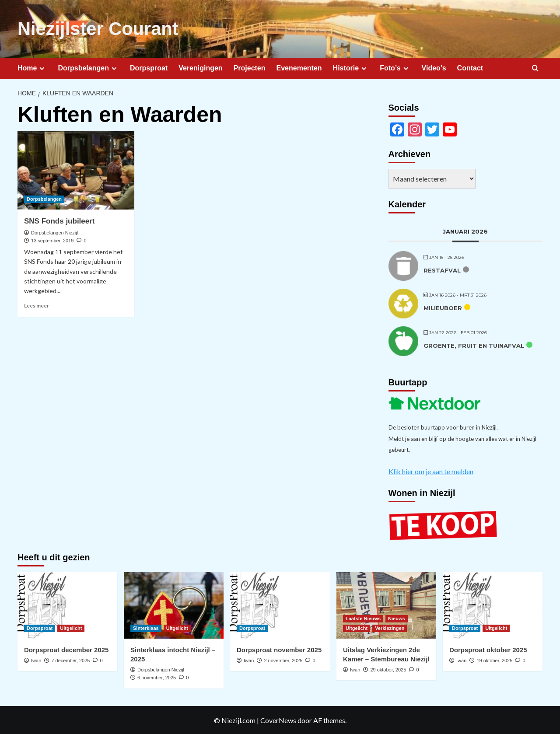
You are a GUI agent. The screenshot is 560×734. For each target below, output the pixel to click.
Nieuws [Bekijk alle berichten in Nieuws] (397, 618)
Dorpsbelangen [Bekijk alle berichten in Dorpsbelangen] (44, 198)
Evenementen (299, 67)
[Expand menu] (42, 68)
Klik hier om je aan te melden (431, 471)
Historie (351, 67)
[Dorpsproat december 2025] (67, 605)
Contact (470, 67)
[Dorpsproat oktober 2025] (493, 605)
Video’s (434, 67)
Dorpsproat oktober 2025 (488, 649)
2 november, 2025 (283, 660)
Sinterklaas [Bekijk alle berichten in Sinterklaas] (146, 627)
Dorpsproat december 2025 (66, 649)
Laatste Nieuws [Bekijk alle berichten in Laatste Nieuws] (363, 618)
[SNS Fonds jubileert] (76, 170)
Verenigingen (200, 67)
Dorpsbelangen (88, 67)
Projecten (250, 67)
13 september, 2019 (52, 240)
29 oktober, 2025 (388, 669)
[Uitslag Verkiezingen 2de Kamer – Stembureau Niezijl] (386, 605)
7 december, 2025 (70, 660)
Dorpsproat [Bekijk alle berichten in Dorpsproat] (40, 627)
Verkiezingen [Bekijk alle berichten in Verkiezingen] (390, 627)
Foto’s (395, 67)
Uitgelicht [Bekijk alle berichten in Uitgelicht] (71, 627)
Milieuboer (443, 308)
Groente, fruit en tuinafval (474, 345)
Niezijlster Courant (95, 28)
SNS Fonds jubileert (59, 220)
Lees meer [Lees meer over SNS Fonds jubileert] (37, 305)
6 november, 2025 (157, 677)
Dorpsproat (149, 67)
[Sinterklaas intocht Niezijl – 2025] (174, 605)
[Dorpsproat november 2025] (280, 605)
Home (32, 67)
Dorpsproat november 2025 (279, 649)
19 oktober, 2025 (494, 660)
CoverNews (278, 719)
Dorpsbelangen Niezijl (54, 232)
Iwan (36, 660)
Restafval (442, 270)
